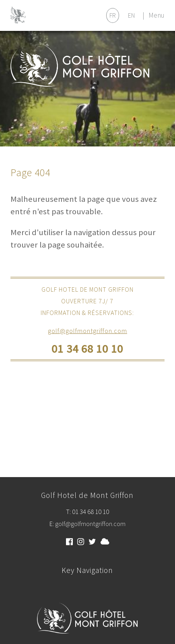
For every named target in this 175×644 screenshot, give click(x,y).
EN (131, 15)
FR (113, 15)
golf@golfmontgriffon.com (87, 331)
